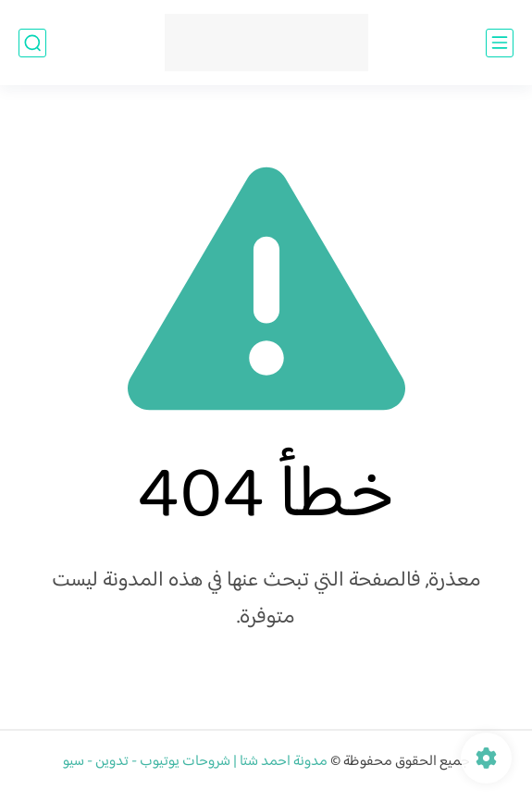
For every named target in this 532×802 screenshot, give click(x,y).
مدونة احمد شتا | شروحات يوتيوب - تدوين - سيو (195, 762)
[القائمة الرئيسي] (500, 43)
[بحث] (32, 43)
